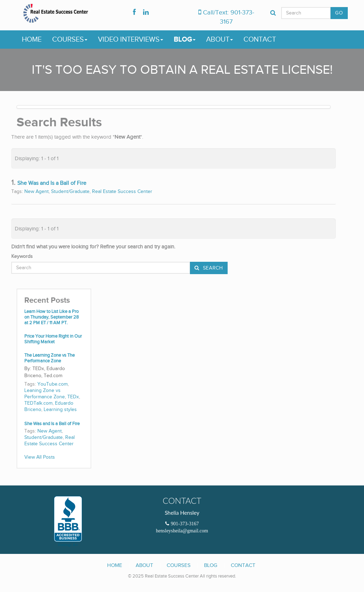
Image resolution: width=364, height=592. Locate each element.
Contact (260, 40)
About (220, 40)
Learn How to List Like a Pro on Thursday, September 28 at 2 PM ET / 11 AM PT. (52, 317)
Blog (185, 40)
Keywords (22, 256)
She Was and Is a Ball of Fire (52, 183)
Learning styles (60, 410)
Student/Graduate (70, 192)
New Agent (36, 192)
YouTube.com (53, 384)
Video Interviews (131, 40)
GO (339, 13)
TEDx (73, 397)
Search (212, 268)
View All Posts (40, 457)
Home (32, 40)
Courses (70, 40)
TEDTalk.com (38, 403)
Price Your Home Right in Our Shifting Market (53, 339)
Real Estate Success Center (122, 192)
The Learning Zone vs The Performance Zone (50, 358)
